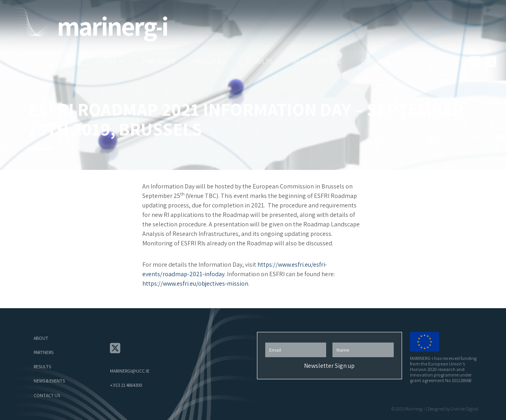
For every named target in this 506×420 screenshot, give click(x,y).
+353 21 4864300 (126, 385)
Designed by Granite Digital (453, 409)
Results (260, 61)
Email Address (296, 340)
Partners (159, 61)
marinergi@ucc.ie (130, 371)
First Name (363, 340)
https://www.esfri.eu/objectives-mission (195, 283)
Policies (434, 61)
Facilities (211, 61)
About (107, 61)
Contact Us (380, 61)
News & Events (317, 61)
